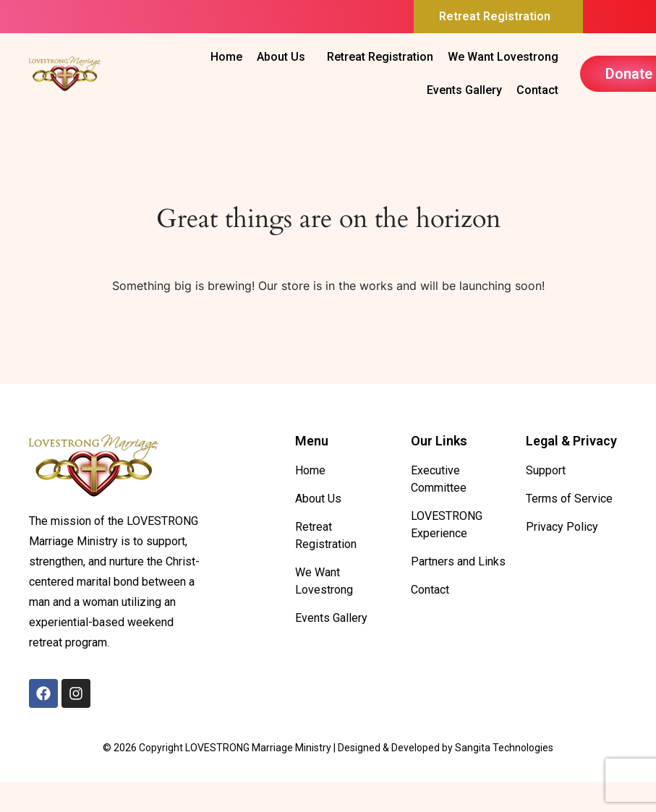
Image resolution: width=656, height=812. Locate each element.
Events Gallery (464, 90)
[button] (498, 17)
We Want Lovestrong (503, 57)
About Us (281, 57)
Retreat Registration (495, 16)
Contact (537, 90)
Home (226, 57)
